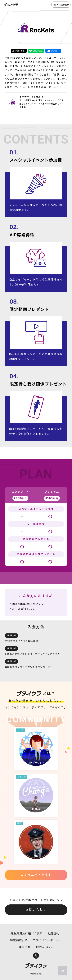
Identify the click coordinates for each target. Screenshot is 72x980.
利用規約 (53, 933)
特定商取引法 (19, 940)
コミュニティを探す (36, 875)
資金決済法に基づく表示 (27, 933)
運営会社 (25, 947)
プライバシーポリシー (47, 940)
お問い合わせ (36, 910)
